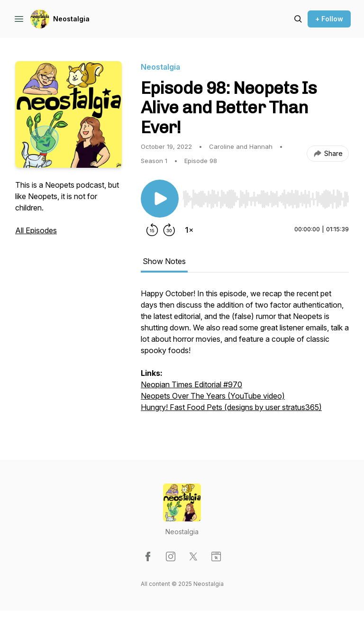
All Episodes (36, 230)
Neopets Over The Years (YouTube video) (213, 396)
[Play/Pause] (160, 199)
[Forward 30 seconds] (169, 230)
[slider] (266, 199)
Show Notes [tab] (164, 261)
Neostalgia (71, 19)
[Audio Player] (266, 196)
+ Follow (329, 19)
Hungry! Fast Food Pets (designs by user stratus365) (231, 407)
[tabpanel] (245, 355)
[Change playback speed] (189, 230)
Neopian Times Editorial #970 (191, 384)
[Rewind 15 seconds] (152, 230)
